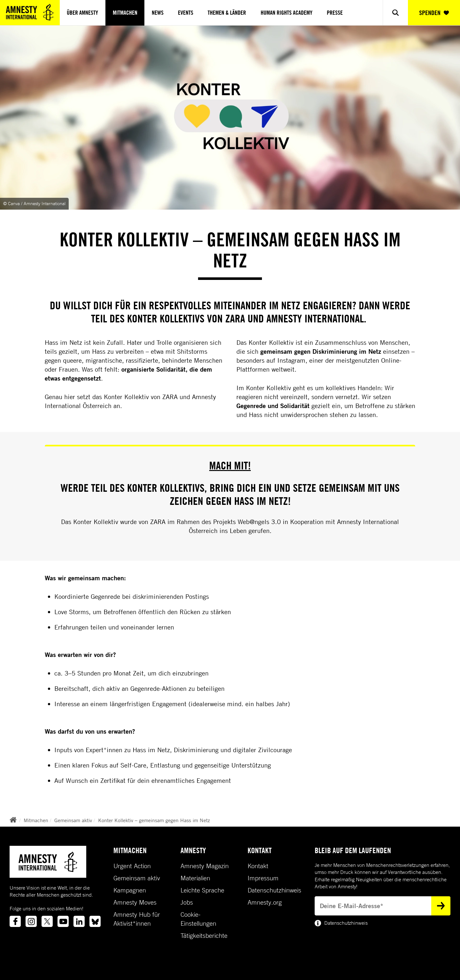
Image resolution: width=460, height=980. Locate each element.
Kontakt (258, 866)
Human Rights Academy (287, 13)
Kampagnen (130, 890)
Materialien (195, 878)
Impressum (263, 878)
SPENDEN (434, 13)
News (158, 13)
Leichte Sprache (202, 890)
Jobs (187, 902)
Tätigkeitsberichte (204, 936)
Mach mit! (230, 465)
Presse (335, 13)
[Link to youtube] (63, 921)
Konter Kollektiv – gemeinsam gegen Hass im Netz (154, 820)
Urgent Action (132, 866)
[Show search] (395, 13)
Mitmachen (125, 13)
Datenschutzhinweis (274, 890)
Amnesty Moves (135, 902)
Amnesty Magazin (205, 866)
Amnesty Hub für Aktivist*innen (137, 919)
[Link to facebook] (15, 921)
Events (186, 13)
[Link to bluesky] (95, 921)
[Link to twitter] (47, 921)
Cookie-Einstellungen (198, 919)
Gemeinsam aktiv (73, 820)
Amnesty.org (265, 902)
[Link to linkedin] (79, 921)
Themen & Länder (227, 13)
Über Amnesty (82, 13)
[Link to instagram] (31, 921)
